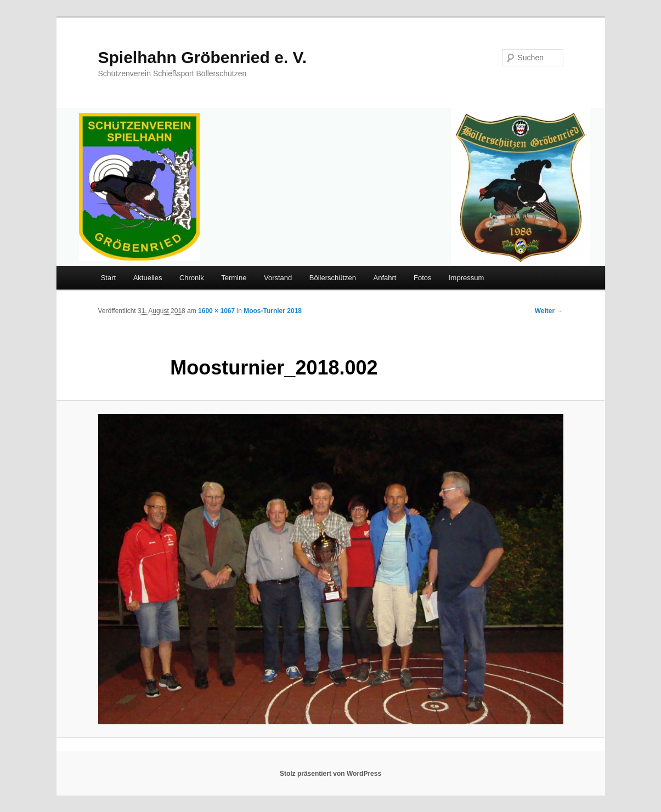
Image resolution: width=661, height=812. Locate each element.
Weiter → (549, 311)
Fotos (423, 278)
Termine (234, 278)
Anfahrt (385, 278)
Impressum (466, 278)
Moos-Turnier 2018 (273, 311)
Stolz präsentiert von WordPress (331, 774)
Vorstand (278, 278)
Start (108, 278)
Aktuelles (148, 278)
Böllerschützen (333, 278)
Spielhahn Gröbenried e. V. (203, 57)
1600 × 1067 (216, 311)
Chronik (192, 278)
